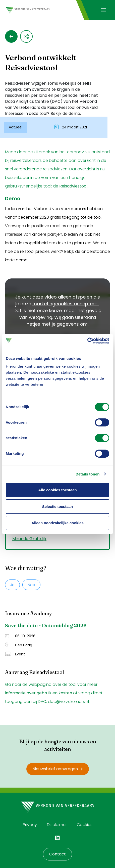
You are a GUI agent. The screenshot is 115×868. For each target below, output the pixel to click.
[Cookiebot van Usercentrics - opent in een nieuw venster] (87, 341)
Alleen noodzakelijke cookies (57, 523)
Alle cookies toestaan (57, 490)
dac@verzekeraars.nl (68, 702)
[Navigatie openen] (103, 10)
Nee (31, 585)
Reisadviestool (73, 186)
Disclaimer (57, 825)
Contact (57, 854)
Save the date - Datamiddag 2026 (46, 625)
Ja (12, 585)
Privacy (30, 825)
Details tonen (88, 474)
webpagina (40, 684)
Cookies (85, 825)
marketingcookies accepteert (66, 304)
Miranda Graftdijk (29, 539)
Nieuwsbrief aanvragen (58, 769)
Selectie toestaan (58, 507)
